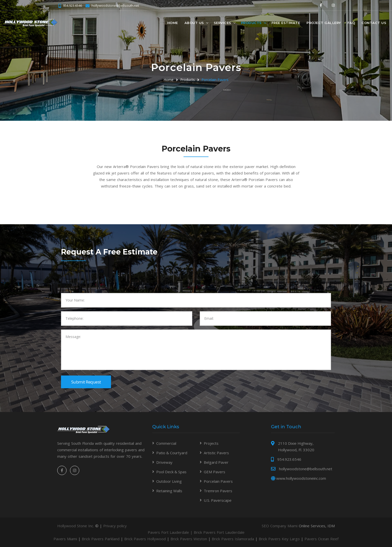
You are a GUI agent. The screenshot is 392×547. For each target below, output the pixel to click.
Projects (211, 443)
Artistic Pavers (216, 453)
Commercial (166, 443)
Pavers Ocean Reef (321, 539)
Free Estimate (286, 23)
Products (251, 23)
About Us (194, 23)
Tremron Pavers (218, 491)
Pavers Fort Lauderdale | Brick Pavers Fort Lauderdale (196, 532)
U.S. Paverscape (218, 500)
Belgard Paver (216, 462)
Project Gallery (324, 23)
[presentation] (99, 283)
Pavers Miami (65, 539)
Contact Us (374, 23)
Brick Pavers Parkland (101, 539)
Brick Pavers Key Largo (279, 539)
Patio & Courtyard (172, 453)
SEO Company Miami (280, 526)
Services (222, 23)
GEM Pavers (214, 472)
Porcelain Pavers (215, 80)
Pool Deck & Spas (171, 472)
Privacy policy (115, 526)
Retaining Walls (169, 491)
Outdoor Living (169, 481)
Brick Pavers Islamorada (233, 539)
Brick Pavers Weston (189, 539)
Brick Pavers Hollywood (145, 539)
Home (173, 23)
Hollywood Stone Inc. (76, 526)
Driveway (164, 462)
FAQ (351, 23)
